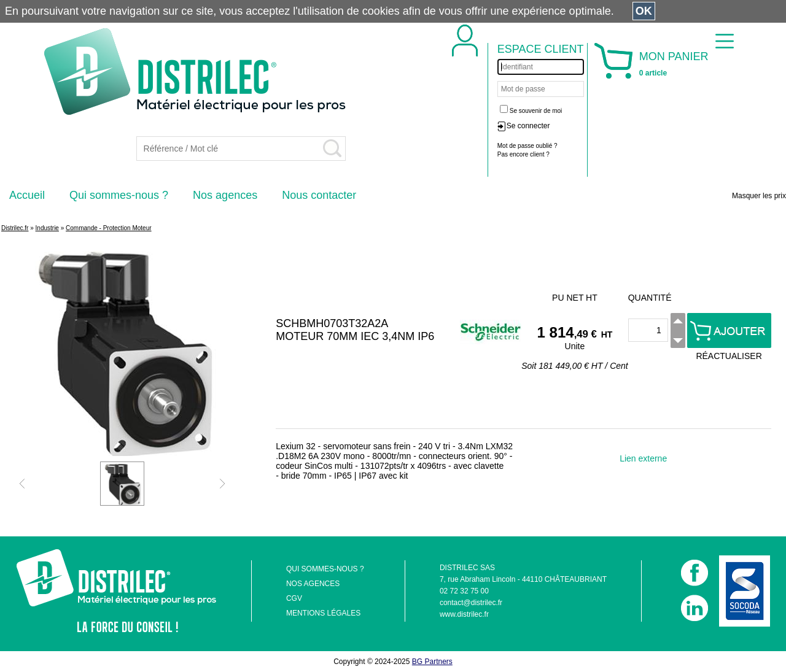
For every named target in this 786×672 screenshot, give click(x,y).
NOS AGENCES (313, 584)
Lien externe (643, 458)
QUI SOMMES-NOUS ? (325, 569)
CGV (294, 598)
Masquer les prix (759, 196)
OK (644, 11)
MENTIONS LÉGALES (323, 613)
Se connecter (528, 126)
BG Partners (432, 662)
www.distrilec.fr (464, 614)
